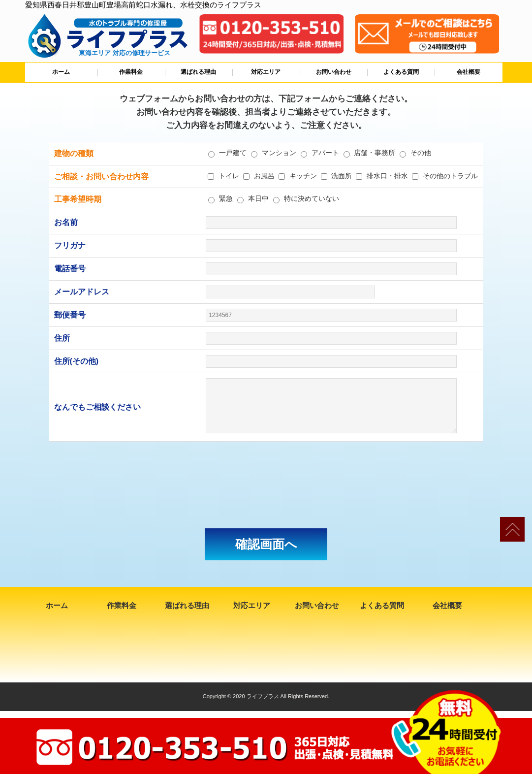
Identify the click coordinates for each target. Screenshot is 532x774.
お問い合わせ (334, 72)
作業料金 (131, 72)
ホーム (61, 72)
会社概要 (469, 72)
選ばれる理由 (198, 72)
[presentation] (266, 485)
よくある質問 (401, 72)
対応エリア (266, 72)
